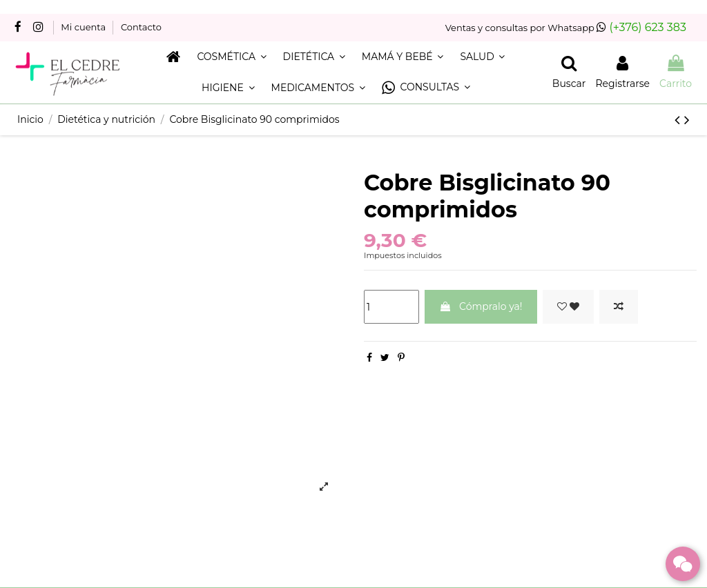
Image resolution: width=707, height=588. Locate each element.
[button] (426, 88)
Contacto (141, 27)
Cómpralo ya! (481, 306)
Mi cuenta (84, 27)
